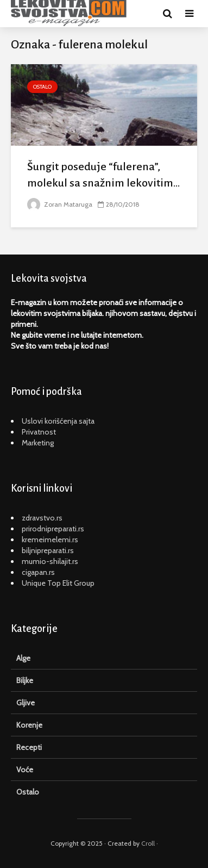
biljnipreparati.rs (48, 550)
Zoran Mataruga (60, 204)
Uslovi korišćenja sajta (58, 421)
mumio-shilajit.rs (50, 561)
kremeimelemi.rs (50, 540)
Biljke (25, 680)
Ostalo (42, 87)
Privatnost (39, 432)
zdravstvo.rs (42, 518)
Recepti (29, 747)
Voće (25, 770)
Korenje (29, 725)
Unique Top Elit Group (58, 583)
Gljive (26, 703)
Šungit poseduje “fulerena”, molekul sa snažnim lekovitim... (103, 175)
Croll (148, 843)
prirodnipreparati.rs (53, 529)
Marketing (38, 443)
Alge (23, 658)
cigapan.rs (38, 572)
